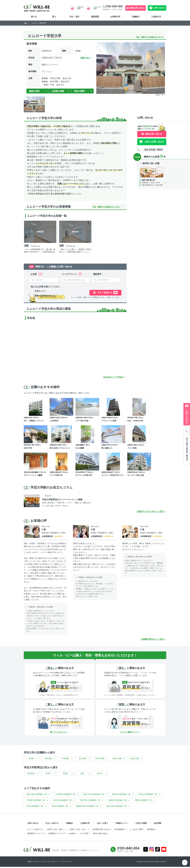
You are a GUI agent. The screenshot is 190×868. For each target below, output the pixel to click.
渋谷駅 (31, 760)
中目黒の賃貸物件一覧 (36, 801)
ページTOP (185, 863)
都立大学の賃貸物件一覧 (117, 807)
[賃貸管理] (131, 723)
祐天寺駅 (82, 760)
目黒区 (65, 775)
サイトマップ (66, 863)
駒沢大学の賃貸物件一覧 (94, 795)
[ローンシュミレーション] (59, 723)
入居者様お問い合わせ (101, 831)
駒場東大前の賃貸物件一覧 (87, 807)
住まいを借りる (52, 824)
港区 (82, 775)
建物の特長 (34, 91)
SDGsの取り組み (100, 835)
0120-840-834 (114, 6)
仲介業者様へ (120, 831)
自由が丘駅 (135, 760)
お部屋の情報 (58, 91)
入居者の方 (156, 17)
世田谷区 (31, 775)
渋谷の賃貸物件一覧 (35, 807)
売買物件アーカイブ (56, 835)
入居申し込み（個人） (56, 831)
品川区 (100, 775)
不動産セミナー (122, 824)
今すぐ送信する (108, 293)
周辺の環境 (79, 91)
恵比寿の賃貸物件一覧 (121, 795)
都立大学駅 (117, 760)
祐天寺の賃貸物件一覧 (62, 801)
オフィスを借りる (35, 831)
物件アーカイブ (34, 863)
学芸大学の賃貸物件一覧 (90, 801)
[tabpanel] (41, 238)
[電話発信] (187, 446)
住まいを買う (103, 824)
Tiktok (158, 851)
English (72, 835)
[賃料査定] (131, 687)
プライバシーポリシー (50, 863)
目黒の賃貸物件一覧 (60, 807)
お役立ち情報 (141, 824)
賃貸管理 (95, 17)
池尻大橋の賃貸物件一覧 (37, 795)
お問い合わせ (159, 8)
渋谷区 (48, 775)
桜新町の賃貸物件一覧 (118, 801)
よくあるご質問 (136, 831)
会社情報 (158, 824)
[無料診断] (59, 687)
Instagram (152, 851)
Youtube (164, 851)
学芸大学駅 (100, 760)
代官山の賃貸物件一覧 (148, 795)
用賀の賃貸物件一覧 (143, 801)
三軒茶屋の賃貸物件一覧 (65, 795)
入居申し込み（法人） (78, 831)
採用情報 (151, 831)
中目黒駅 (65, 760)
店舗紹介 (136, 17)
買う (54, 17)
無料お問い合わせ (137, 8)
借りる (34, 17)
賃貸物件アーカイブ (36, 835)
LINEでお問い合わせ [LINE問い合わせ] (154, 142)
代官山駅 (48, 760)
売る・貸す (75, 17)
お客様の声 (115, 17)
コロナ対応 (84, 835)
